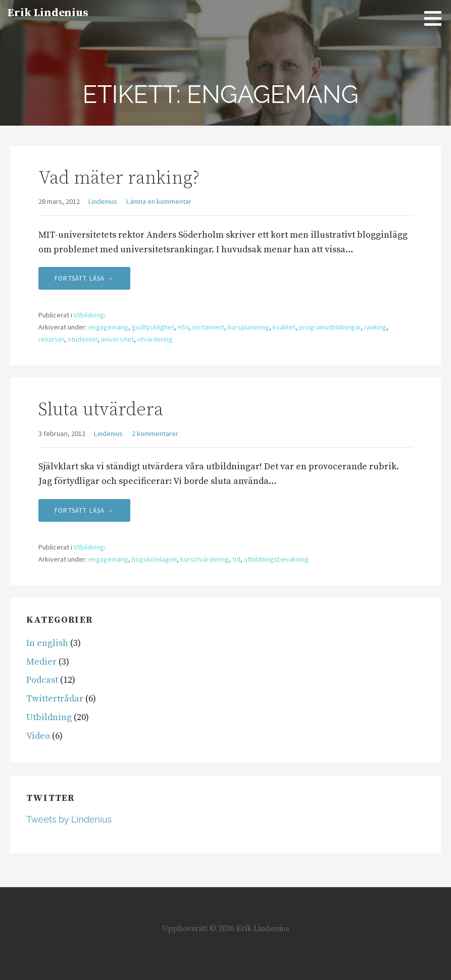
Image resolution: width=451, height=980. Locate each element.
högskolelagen (154, 559)
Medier (41, 662)
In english (47, 643)
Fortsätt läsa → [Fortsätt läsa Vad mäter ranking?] (84, 278)
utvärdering (155, 339)
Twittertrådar (55, 699)
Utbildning (89, 315)
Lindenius (103, 201)
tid (236, 559)
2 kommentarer (155, 433)
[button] (436, 18)
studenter (83, 339)
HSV (183, 327)
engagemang (108, 327)
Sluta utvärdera (101, 410)
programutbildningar (330, 327)
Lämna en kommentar (159, 201)
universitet (117, 339)
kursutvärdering (205, 559)
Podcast (42, 680)
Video (38, 736)
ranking (375, 327)
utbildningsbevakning (276, 559)
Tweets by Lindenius (69, 819)
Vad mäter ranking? (119, 178)
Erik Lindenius (48, 13)
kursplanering (248, 327)
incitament (208, 327)
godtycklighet (153, 327)
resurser (51, 339)
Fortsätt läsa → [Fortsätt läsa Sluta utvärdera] (84, 510)
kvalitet (284, 327)
